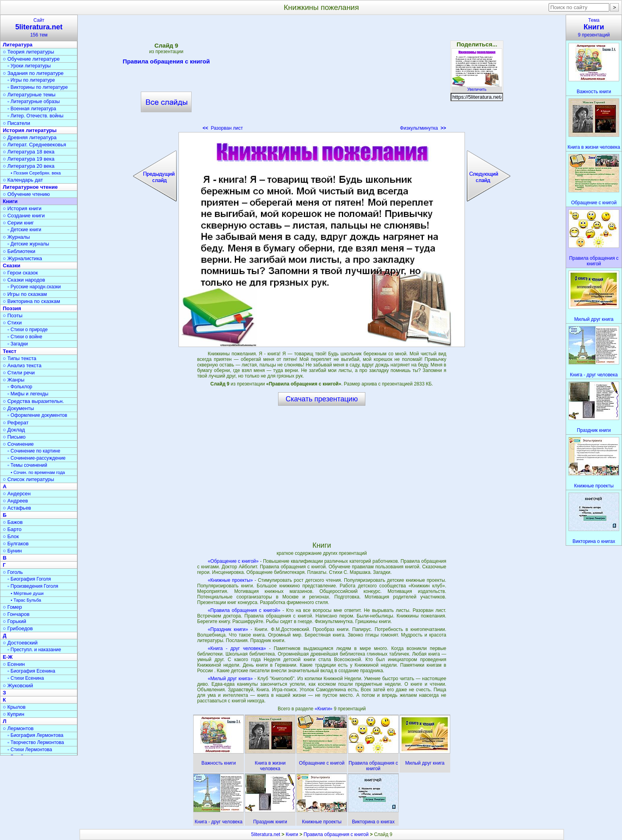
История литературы (30, 130)
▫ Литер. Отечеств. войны (36, 116)
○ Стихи (12, 323)
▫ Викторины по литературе (38, 87)
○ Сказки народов (24, 280)
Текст (10, 351)
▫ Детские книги (24, 230)
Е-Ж (8, 657)
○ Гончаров (16, 614)
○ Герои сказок (20, 273)
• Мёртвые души (27, 593)
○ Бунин (12, 551)
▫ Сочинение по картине (34, 451)
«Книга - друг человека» (237, 648)
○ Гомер (12, 607)
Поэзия (12, 308)
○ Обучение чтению (26, 194)
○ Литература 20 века (29, 166)
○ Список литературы (28, 479)
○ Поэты (13, 315)
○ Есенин (14, 664)
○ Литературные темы (29, 95)
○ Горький (14, 621)
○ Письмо (14, 437)
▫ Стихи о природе (28, 330)
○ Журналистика (22, 258)
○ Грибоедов (18, 628)
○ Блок (11, 536)
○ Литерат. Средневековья (35, 145)
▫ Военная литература (32, 109)
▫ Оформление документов (37, 415)
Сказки (12, 266)
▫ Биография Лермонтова (36, 735)
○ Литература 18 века (29, 152)
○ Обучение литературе (31, 59)
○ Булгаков (16, 544)
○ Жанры (14, 380)
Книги (10, 201)
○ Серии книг (18, 223)
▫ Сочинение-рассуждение (36, 458)
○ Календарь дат (23, 180)
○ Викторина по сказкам (31, 301)
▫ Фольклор (20, 387)
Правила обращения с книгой (166, 63)
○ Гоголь (13, 572)
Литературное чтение (30, 187)
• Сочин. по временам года (38, 472)
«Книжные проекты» (230, 580)
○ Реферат (16, 423)
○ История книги (22, 208)
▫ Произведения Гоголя (33, 586)
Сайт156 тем (39, 28)
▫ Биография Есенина (31, 671)
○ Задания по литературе (33, 73)
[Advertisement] (321, 75)
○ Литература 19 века (29, 159)
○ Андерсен (17, 494)
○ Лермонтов (18, 728)
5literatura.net (266, 834)
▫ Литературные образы (34, 102)
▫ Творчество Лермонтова (36, 742)
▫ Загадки (18, 344)
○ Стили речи (19, 373)
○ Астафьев (17, 508)
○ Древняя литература (30, 137)
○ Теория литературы (28, 52)
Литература (18, 45)
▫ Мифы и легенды (28, 394)
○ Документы (18, 408)
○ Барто (12, 529)
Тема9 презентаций (594, 28)
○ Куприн (13, 714)
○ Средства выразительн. (33, 401)
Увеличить (477, 87)
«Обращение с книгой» (233, 561)
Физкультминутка (423, 128)
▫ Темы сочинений (27, 465)
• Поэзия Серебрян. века (36, 173)
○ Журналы (16, 237)
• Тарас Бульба (26, 600)
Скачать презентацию (322, 399)
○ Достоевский (20, 643)
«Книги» (324, 709)
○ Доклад (14, 430)
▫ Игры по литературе (31, 80)
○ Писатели (16, 123)
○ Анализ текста (22, 365)
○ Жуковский (18, 686)
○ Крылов (14, 707)
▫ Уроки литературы (29, 66)
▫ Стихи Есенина (26, 678)
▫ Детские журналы (28, 244)
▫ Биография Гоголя (29, 579)
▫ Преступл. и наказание (34, 650)
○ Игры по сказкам (25, 294)
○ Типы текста (20, 358)
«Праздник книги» (228, 629)
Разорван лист (223, 128)
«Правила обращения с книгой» (244, 610)
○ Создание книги (24, 216)
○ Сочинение (18, 444)
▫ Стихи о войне (25, 337)
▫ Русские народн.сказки (34, 287)
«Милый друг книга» (230, 679)
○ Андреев (15, 501)
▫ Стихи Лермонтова (30, 750)
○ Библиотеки (19, 251)
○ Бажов (13, 522)
